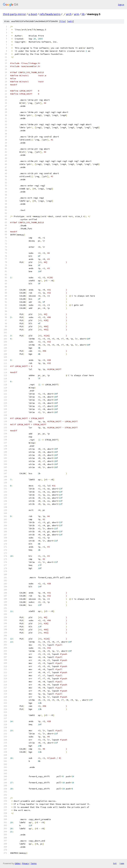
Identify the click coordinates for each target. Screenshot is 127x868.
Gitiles (17, 863)
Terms (34, 863)
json (122, 863)
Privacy (25, 863)
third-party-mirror (14, 14)
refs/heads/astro (50, 14)
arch (69, 14)
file (62, 21)
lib (83, 14)
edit (71, 21)
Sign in (121, 5)
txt (115, 863)
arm (77, 14)
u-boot (33, 14)
